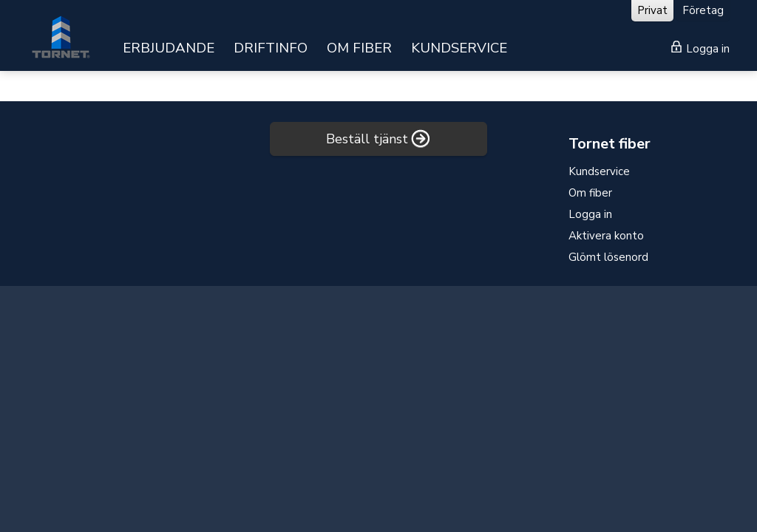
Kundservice (599, 171)
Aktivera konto (606, 236)
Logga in (700, 48)
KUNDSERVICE (459, 48)
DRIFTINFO (271, 48)
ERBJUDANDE (169, 48)
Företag (703, 10)
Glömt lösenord (608, 257)
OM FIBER (359, 48)
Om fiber (590, 193)
